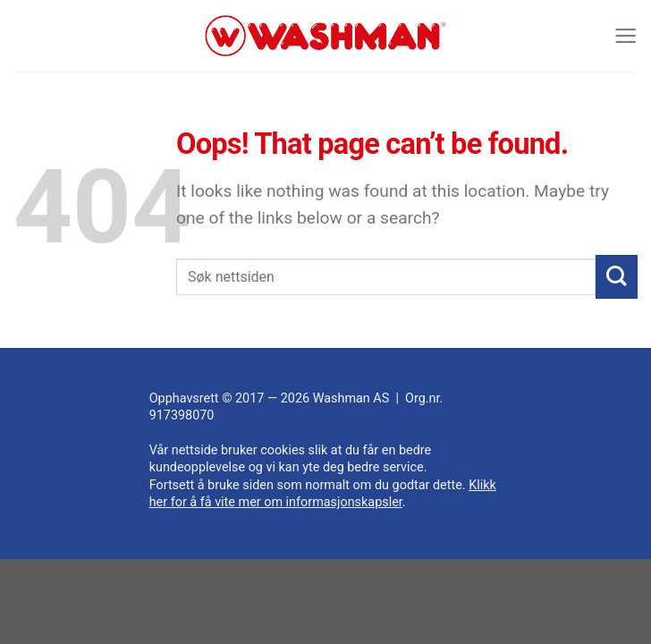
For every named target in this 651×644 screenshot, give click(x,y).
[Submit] (617, 277)
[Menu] (625, 35)
